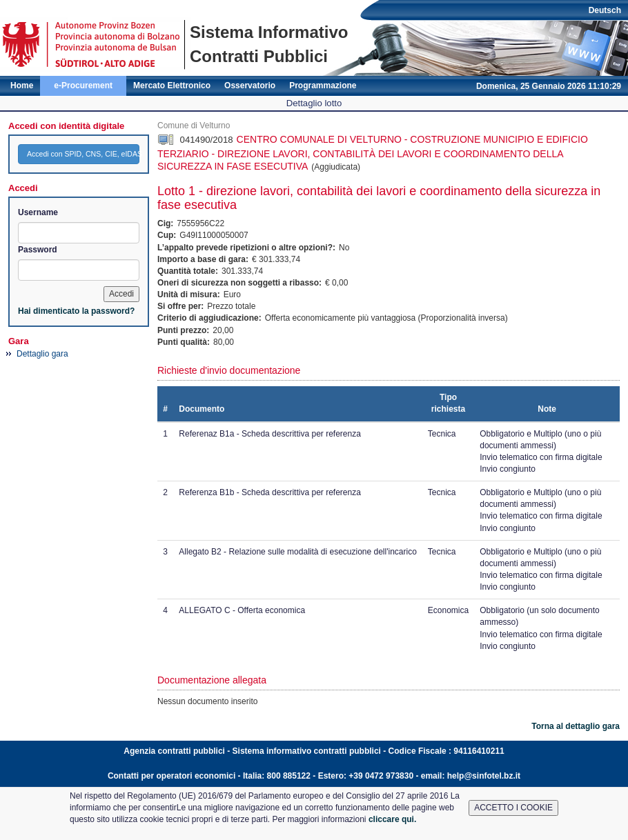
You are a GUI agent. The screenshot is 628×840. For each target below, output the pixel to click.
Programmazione (323, 86)
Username (38, 212)
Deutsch (605, 10)
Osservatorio (250, 86)
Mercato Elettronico (172, 86)
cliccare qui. (392, 819)
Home (22, 86)
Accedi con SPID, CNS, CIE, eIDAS (83, 154)
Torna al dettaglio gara (576, 726)
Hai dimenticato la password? (76, 311)
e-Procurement (83, 86)
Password (38, 250)
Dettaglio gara (42, 354)
